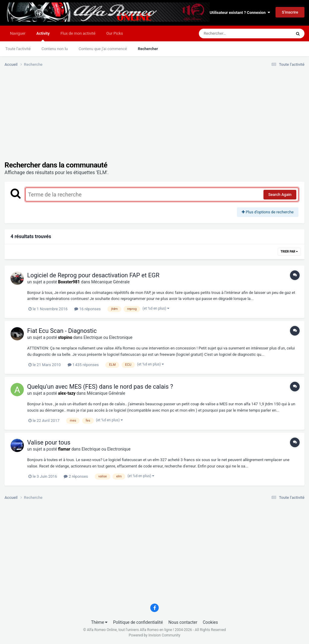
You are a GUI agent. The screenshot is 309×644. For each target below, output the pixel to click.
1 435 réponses (83, 365)
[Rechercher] (229, 33)
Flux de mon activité (78, 33)
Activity (43, 36)
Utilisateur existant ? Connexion (240, 13)
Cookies (210, 622)
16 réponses (87, 309)
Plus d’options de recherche (268, 212)
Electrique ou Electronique (108, 337)
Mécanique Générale (110, 282)
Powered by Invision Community (155, 635)
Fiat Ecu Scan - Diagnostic (62, 331)
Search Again (280, 194)
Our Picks (115, 33)
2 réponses (76, 476)
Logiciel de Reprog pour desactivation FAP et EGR (93, 275)
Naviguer (18, 33)
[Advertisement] (75, 119)
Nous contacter (183, 622)
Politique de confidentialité (138, 622)
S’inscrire (290, 12)
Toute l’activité (18, 49)
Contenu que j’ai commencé (103, 49)
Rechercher (148, 49)
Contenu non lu (54, 49)
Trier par (289, 252)
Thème (99, 622)
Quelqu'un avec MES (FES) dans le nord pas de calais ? (100, 387)
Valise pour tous (49, 442)
